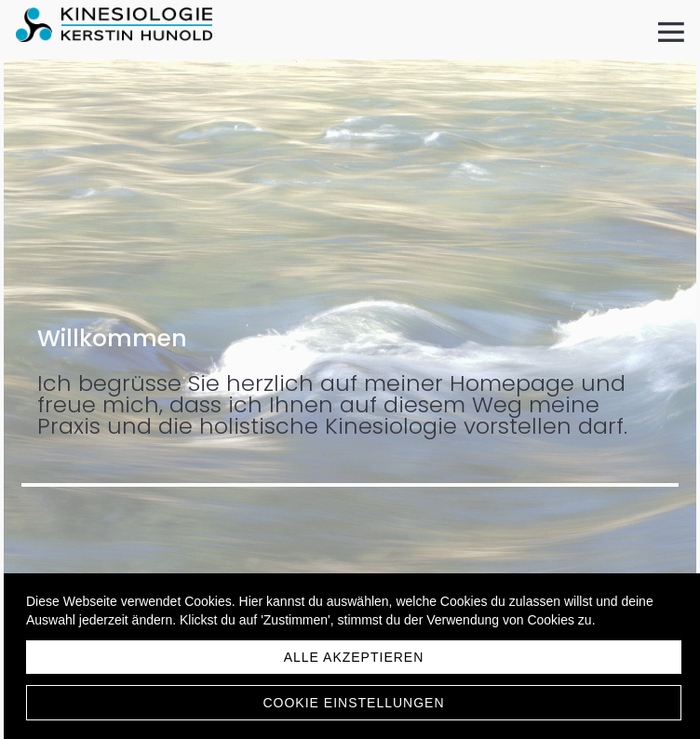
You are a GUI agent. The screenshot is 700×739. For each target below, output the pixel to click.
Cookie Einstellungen (353, 703)
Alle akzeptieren (354, 657)
